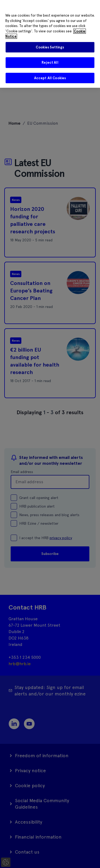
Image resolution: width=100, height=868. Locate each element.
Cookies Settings (50, 47)
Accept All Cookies (50, 78)
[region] (50, 44)
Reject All (50, 62)
